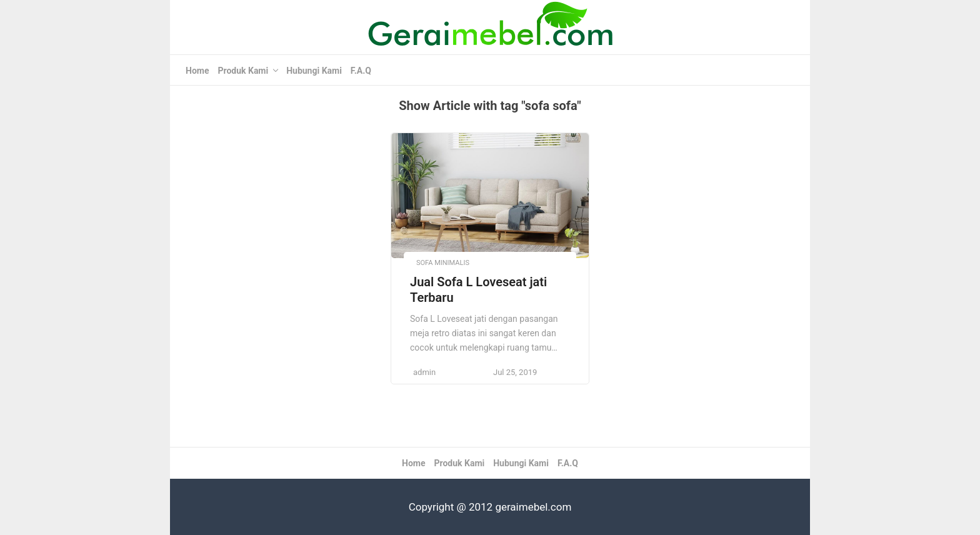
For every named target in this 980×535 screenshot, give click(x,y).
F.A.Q (361, 71)
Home (197, 71)
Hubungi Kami (314, 71)
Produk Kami (243, 71)
